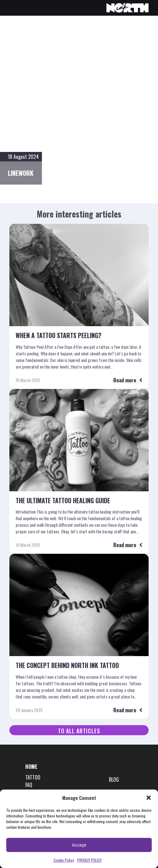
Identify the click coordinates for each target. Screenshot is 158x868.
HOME (31, 767)
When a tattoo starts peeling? (59, 336)
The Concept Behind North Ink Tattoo (67, 666)
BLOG (114, 780)
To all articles (79, 731)
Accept (79, 845)
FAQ (29, 785)
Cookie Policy (64, 860)
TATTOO (33, 777)
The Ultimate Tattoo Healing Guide (63, 501)
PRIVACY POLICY (89, 860)
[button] (149, 798)
